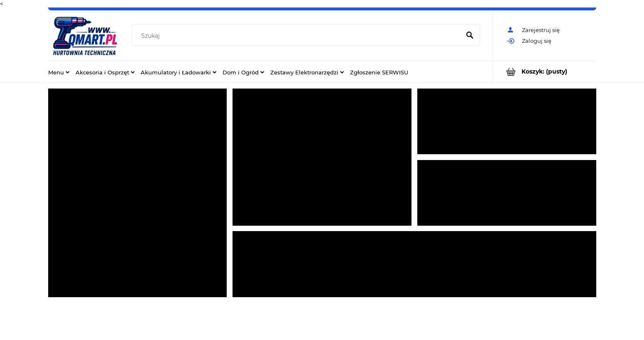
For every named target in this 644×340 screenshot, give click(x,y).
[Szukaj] (470, 36)
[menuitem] (59, 72)
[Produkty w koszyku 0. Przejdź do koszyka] (545, 72)
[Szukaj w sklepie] (298, 36)
